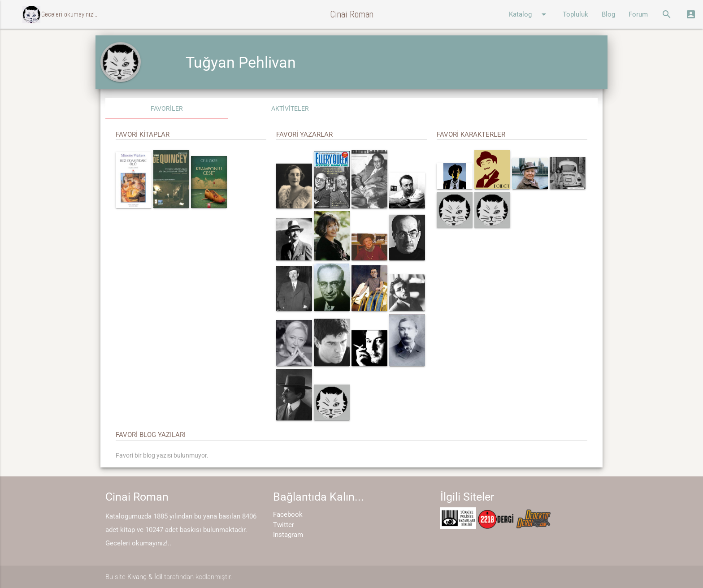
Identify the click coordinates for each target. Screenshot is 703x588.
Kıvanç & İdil (145, 577)
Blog (608, 14)
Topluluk (575, 14)
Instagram (288, 535)
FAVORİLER (167, 108)
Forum (638, 14)
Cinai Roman (352, 14)
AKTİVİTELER (290, 108)
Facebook (288, 514)
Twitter (284, 525)
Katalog (529, 14)
